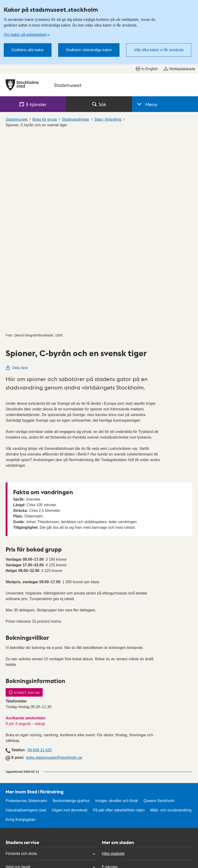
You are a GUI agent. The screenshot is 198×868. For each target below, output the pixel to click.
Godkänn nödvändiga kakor (89, 50)
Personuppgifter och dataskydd (128, 795)
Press (10, 821)
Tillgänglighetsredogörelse (124, 781)
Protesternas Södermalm (26, 602)
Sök (99, 104)
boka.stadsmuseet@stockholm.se (54, 559)
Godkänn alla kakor (28, 50)
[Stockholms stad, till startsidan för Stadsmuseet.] (99, 85)
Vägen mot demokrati (70, 612)
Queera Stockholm (159, 602)
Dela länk (17, 169)
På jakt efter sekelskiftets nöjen (119, 612)
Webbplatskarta (179, 69)
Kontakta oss (17, 781)
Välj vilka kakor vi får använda (159, 50)
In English (147, 69)
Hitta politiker (16, 795)
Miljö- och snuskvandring (171, 612)
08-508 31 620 (39, 552)
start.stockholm (177, 851)
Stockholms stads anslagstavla (128, 682)
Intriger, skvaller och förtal (116, 602)
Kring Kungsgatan (21, 621)
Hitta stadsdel (113, 655)
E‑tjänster (33, 104)
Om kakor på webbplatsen (26, 35)
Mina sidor (14, 808)
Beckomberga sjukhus (71, 602)
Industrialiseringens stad (26, 612)
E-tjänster (110, 669)
